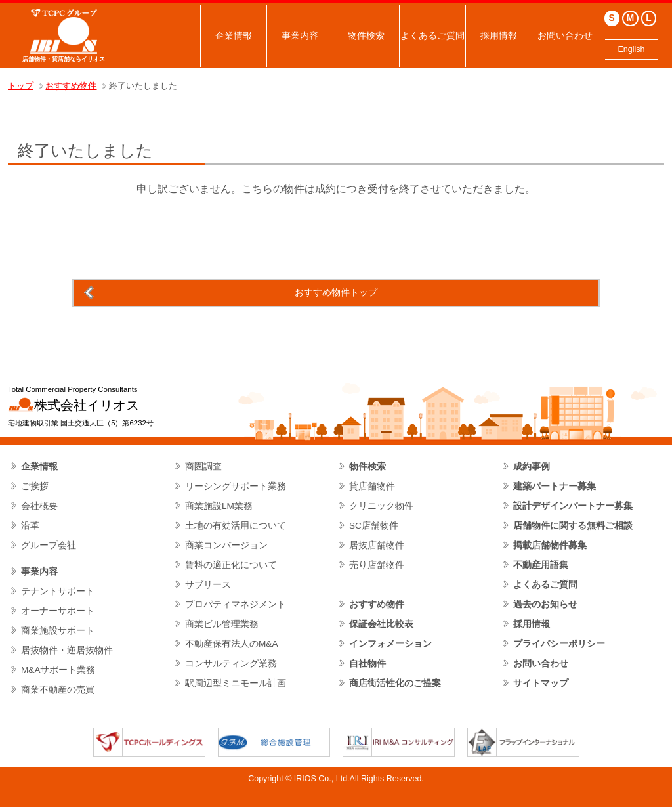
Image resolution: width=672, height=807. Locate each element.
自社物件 (367, 664)
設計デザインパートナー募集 (573, 506)
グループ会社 (49, 545)
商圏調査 (203, 467)
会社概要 (39, 506)
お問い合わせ (565, 35)
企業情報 (234, 35)
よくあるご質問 (432, 35)
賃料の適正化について (231, 565)
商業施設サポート (58, 631)
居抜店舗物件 (377, 545)
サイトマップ (541, 683)
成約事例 (532, 467)
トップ (21, 86)
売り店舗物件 (377, 565)
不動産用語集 (541, 565)
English (632, 49)
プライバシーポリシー (559, 644)
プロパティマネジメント (236, 604)
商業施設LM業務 (219, 506)
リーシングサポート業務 (236, 486)
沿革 (30, 526)
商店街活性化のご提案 (395, 683)
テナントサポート (58, 591)
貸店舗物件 (372, 486)
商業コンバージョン (226, 545)
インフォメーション (390, 644)
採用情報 (499, 35)
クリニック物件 (381, 506)
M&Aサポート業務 (58, 670)
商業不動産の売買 (58, 690)
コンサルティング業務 (231, 664)
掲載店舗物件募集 (550, 545)
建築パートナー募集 (555, 486)
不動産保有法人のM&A (232, 644)
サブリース (208, 585)
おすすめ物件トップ (336, 293)
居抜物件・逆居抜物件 (67, 650)
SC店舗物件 (374, 526)
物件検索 (366, 35)
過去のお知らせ (545, 604)
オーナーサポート (58, 611)
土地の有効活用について (236, 526)
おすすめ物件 (71, 86)
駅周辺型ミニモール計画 (236, 683)
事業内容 (300, 35)
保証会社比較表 (381, 624)
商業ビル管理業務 (222, 624)
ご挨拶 (35, 486)
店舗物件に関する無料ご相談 (573, 526)
